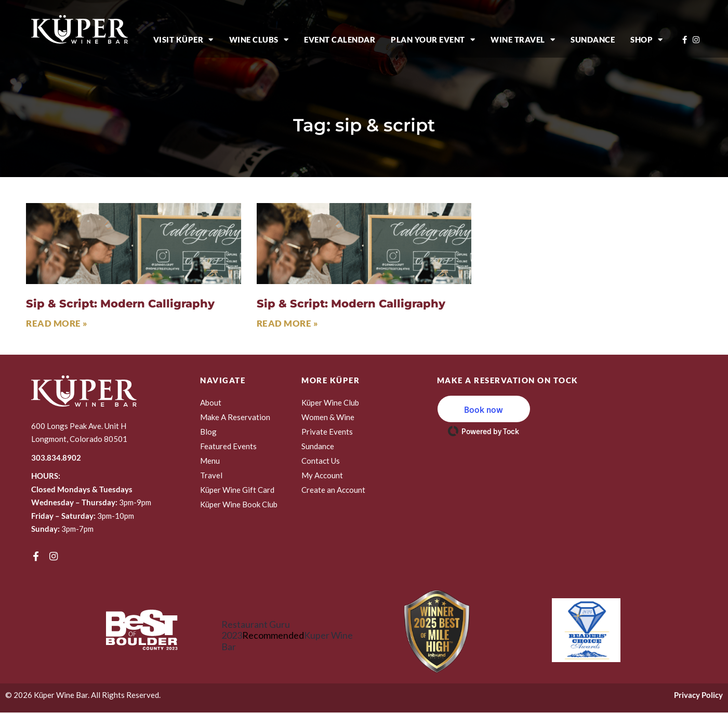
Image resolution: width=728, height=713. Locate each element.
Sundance (593, 39)
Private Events (327, 432)
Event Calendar (340, 39)
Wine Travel (523, 40)
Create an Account (333, 490)
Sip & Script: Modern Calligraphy (120, 304)
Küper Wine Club (330, 402)
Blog (208, 432)
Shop (647, 40)
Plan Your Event (433, 40)
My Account (322, 475)
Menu (210, 461)
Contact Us (321, 461)
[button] (484, 409)
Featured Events (228, 446)
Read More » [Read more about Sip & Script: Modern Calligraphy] (57, 323)
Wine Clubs (259, 40)
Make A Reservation (235, 417)
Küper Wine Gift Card (237, 490)
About (211, 402)
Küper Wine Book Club (239, 504)
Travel (211, 475)
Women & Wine (328, 417)
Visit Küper (183, 40)
